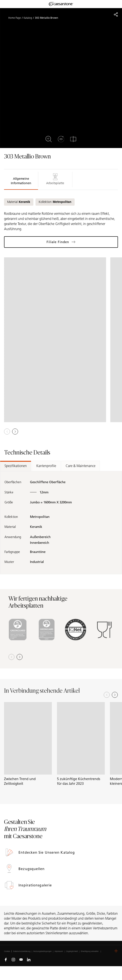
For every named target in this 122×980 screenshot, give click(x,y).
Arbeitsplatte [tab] (55, 179)
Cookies (7, 951)
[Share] (116, 14)
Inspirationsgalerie (36, 885)
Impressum (59, 951)
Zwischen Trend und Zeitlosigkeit (20, 781)
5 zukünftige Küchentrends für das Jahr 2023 (79, 781)
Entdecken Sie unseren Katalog (47, 853)
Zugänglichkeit (72, 951)
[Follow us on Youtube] (21, 959)
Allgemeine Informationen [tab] (21, 181)
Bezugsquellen (32, 869)
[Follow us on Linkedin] (29, 959)
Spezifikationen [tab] (16, 466)
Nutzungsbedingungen (43, 951)
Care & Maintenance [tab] (81, 466)
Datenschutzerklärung (22, 951)
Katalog (28, 18)
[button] (15, 432)
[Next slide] (115, 695)
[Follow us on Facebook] (6, 959)
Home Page (15, 18)
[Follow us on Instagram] (13, 959)
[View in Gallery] (55, 340)
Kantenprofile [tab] (46, 466)
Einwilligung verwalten (90, 951)
